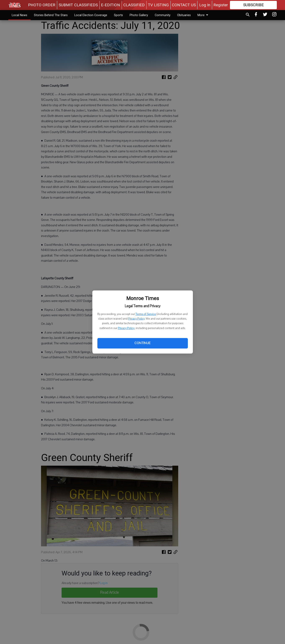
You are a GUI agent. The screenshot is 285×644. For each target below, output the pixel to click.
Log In (205, 5)
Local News (19, 15)
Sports (118, 15)
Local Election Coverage (91, 15)
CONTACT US (184, 5)
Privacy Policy (136, 319)
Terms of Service (146, 314)
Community (163, 15)
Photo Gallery (139, 15)
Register (221, 5)
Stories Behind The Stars (51, 15)
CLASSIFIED (134, 5)
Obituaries (184, 15)
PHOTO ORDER (42, 5)
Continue (142, 343)
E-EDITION (110, 5)
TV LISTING (158, 5)
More (204, 15)
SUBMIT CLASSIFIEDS (78, 5)
